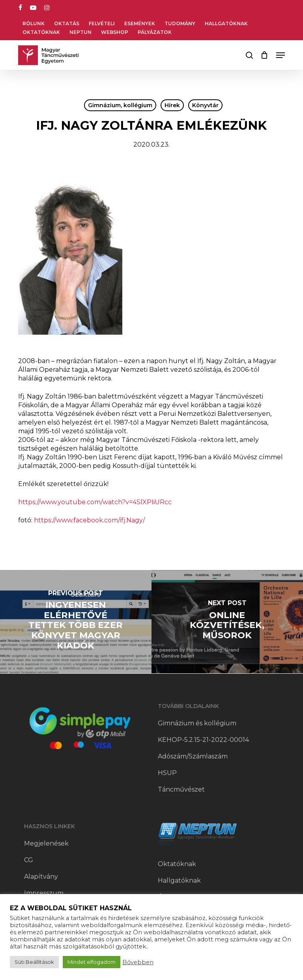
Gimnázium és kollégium (197, 723)
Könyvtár (205, 105)
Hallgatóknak (179, 880)
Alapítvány (41, 877)
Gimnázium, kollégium (120, 105)
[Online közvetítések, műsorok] (227, 622)
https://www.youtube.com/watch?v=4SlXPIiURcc (95, 502)
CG (29, 860)
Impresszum (44, 893)
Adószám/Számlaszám (193, 756)
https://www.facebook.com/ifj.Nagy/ (89, 520)
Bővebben (138, 962)
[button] (281, 55)
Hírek (172, 105)
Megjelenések (46, 843)
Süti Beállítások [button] (34, 962)
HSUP (167, 773)
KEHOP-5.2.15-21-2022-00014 (203, 740)
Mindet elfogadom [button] (92, 962)
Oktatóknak (177, 864)
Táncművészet (181, 789)
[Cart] (265, 55)
